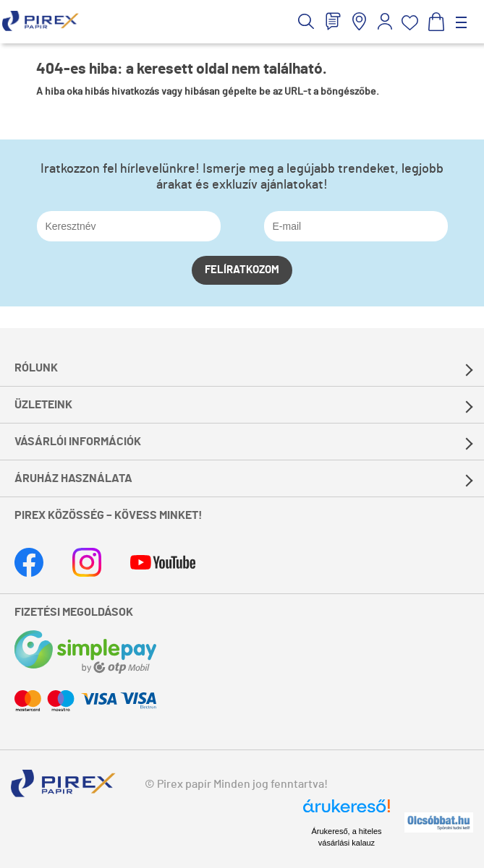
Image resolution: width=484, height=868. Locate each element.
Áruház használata (73, 478)
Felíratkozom (242, 270)
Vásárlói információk (78, 442)
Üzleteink (43, 405)
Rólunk (36, 368)
